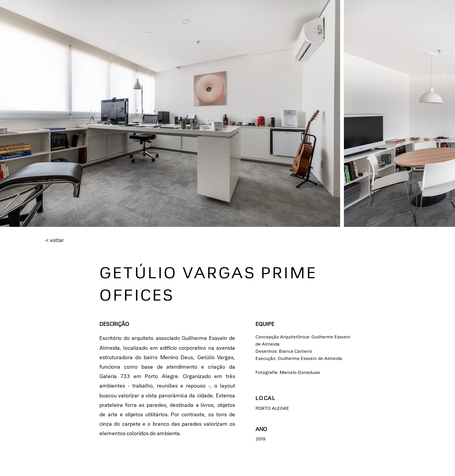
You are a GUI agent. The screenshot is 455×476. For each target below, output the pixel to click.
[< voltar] (70, 240)
